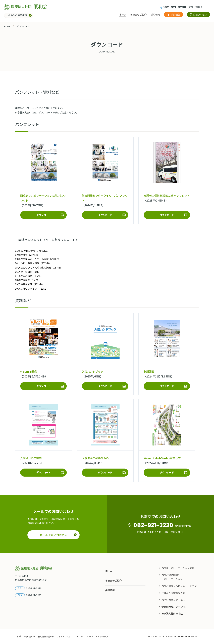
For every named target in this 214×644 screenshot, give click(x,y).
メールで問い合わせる (58, 535)
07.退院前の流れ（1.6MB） (29, 276)
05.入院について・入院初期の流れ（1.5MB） (39, 268)
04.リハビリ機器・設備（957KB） (33, 263)
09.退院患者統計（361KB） (30, 284)
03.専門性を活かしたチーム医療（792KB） (38, 259)
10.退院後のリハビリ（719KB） (32, 289)
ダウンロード (43, 215)
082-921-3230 (174, 7)
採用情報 (155, 15)
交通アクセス (200, 15)
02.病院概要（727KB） (27, 255)
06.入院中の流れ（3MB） (28, 272)
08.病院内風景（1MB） (27, 280)
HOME (7, 26)
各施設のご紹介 (138, 15)
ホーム (123, 15)
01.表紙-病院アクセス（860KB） (32, 251)
